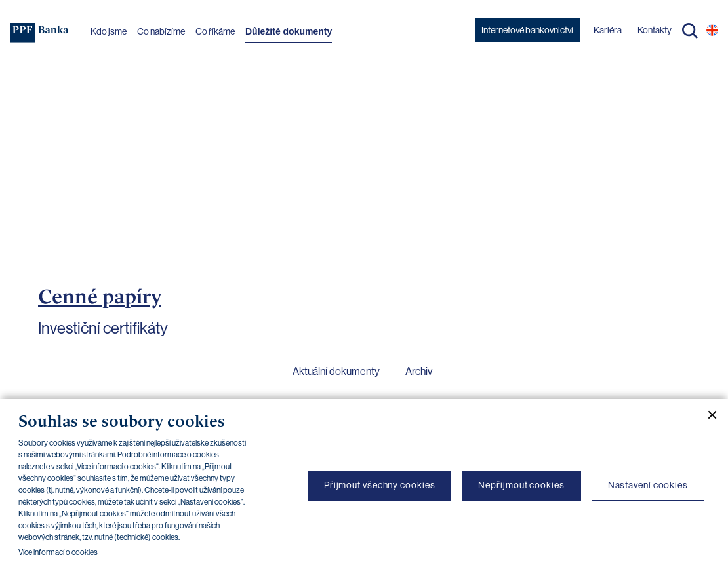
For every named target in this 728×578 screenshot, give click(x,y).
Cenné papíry (100, 296)
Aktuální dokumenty (336, 371)
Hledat (690, 31)
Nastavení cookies (648, 485)
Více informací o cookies (58, 552)
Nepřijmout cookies (521, 485)
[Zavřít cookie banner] (707, 415)
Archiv (419, 371)
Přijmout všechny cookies (380, 485)
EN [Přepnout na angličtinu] (712, 30)
